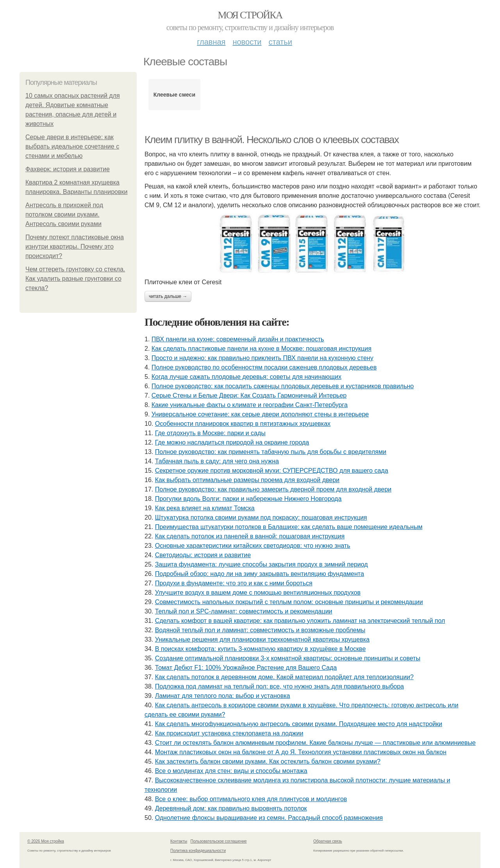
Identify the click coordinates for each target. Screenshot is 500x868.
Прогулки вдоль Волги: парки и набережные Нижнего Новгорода (248, 499)
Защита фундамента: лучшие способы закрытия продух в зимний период (262, 564)
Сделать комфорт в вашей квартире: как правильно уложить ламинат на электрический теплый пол (300, 621)
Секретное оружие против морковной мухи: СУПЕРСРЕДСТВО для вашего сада (272, 471)
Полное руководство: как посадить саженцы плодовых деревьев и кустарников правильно (283, 386)
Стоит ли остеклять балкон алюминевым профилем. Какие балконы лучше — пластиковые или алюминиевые (315, 743)
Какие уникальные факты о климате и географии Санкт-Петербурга (250, 405)
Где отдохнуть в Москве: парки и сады (210, 433)
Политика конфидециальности (198, 851)
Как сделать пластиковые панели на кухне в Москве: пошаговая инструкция (262, 349)
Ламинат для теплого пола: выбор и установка (223, 696)
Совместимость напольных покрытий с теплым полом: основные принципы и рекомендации (289, 602)
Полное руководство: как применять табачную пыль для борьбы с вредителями (271, 452)
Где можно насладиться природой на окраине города (232, 442)
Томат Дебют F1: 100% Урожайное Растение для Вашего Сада (246, 668)
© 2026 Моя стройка (46, 841)
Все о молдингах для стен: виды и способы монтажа (231, 771)
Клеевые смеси (174, 95)
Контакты (179, 841)
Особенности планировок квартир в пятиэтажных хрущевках (243, 424)
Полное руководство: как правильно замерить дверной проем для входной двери (273, 489)
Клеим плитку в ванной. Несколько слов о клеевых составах (272, 140)
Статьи (280, 42)
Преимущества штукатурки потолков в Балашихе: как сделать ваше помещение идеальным (289, 527)
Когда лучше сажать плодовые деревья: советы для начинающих (246, 377)
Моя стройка (250, 15)
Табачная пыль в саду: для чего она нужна (217, 461)
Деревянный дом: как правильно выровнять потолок (231, 808)
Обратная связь (328, 841)
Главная (211, 42)
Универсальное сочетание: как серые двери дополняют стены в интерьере (260, 414)
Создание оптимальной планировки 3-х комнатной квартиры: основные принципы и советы (288, 658)
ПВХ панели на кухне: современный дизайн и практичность (238, 339)
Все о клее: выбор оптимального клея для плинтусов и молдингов (251, 799)
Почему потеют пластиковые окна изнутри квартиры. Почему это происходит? (75, 247)
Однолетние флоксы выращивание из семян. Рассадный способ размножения (269, 818)
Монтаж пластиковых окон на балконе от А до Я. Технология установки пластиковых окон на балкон (301, 752)
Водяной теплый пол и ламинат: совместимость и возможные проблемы (260, 630)
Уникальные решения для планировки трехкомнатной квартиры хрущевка (262, 639)
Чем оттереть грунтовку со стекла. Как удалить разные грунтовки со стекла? (75, 279)
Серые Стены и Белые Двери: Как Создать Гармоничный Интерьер (249, 395)
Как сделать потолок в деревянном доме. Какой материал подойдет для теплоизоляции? (284, 677)
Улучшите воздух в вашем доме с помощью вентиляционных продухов (258, 593)
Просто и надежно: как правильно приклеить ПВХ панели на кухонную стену (262, 358)
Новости (247, 42)
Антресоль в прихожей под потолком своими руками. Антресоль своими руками (64, 214)
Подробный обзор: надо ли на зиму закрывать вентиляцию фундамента (260, 574)
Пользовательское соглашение (219, 841)
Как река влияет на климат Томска (205, 508)
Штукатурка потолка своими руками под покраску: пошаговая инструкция (261, 517)
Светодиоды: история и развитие (203, 555)
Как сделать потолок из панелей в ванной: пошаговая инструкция (250, 536)
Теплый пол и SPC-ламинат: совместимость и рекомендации (244, 611)
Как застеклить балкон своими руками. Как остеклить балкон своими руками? (268, 761)
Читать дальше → (168, 296)
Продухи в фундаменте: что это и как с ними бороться (234, 583)
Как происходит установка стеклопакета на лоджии (229, 733)
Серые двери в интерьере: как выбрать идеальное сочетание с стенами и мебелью (72, 146)
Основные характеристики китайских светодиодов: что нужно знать (253, 546)
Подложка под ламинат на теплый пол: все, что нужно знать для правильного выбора (279, 686)
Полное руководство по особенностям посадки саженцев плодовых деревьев (264, 367)
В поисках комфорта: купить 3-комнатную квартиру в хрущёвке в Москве (261, 649)
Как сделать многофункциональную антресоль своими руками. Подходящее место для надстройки (299, 724)
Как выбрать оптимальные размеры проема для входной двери (247, 480)
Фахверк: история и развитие (68, 169)
